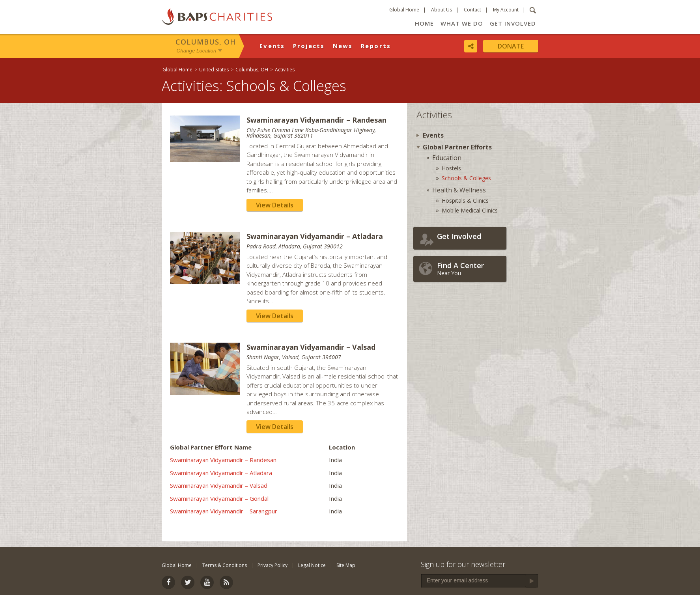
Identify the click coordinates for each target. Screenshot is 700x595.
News (343, 46)
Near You (470, 269)
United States (214, 70)
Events (272, 46)
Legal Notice (312, 565)
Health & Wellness (459, 190)
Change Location (197, 51)
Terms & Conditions (225, 565)
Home (424, 23)
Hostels (451, 168)
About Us (441, 10)
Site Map (346, 565)
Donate (511, 46)
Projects (309, 46)
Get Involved (513, 23)
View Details (275, 205)
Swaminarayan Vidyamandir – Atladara (221, 473)
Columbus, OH (206, 42)
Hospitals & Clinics (465, 201)
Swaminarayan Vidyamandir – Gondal (219, 498)
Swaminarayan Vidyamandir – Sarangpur (224, 511)
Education (447, 158)
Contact (472, 10)
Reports (376, 46)
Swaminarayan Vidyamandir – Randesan (223, 460)
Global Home (404, 10)
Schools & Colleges (466, 178)
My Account (506, 10)
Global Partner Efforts (457, 147)
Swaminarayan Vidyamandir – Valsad (219, 485)
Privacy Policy (273, 565)
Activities (285, 70)
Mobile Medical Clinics (470, 210)
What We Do (462, 23)
